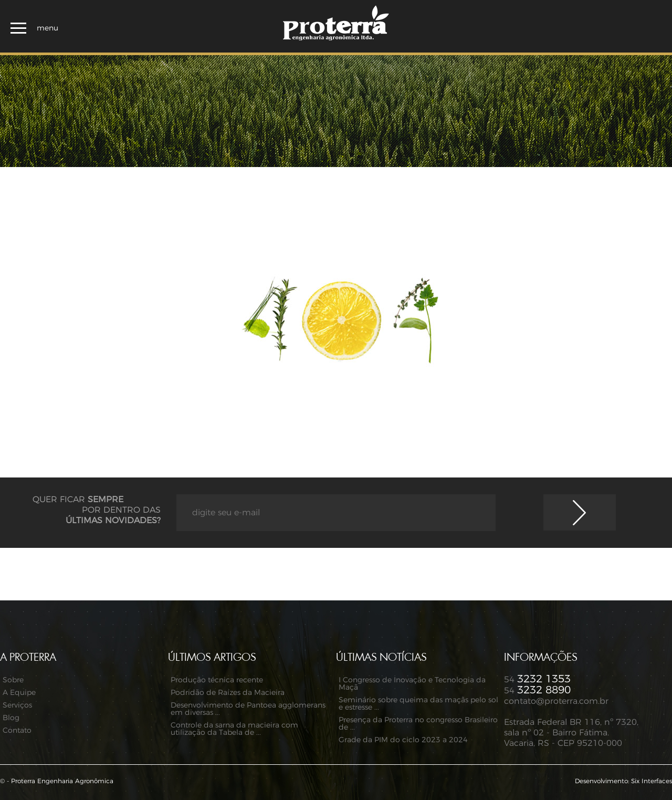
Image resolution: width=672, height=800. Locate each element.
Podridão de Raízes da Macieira (228, 693)
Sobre (13, 680)
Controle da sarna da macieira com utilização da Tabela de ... (234, 729)
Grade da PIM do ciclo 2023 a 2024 (403, 740)
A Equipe (19, 693)
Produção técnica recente (217, 680)
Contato (17, 731)
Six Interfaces (652, 781)
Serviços (17, 705)
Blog (11, 718)
